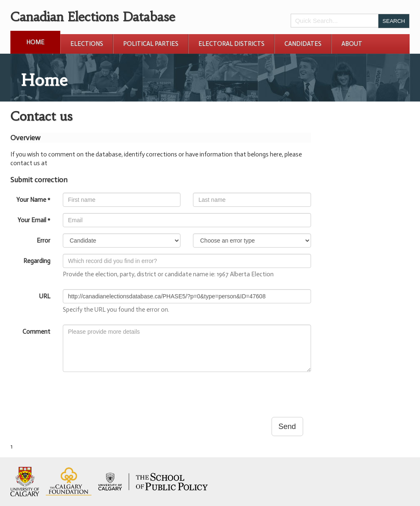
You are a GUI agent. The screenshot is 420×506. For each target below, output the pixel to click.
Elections (87, 44)
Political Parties (151, 44)
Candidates (303, 44)
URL (45, 296)
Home (35, 42)
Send (287, 427)
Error (43, 241)
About (352, 44)
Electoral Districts (231, 44)
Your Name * (33, 200)
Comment (36, 332)
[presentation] (126, 394)
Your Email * (34, 220)
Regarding (37, 261)
